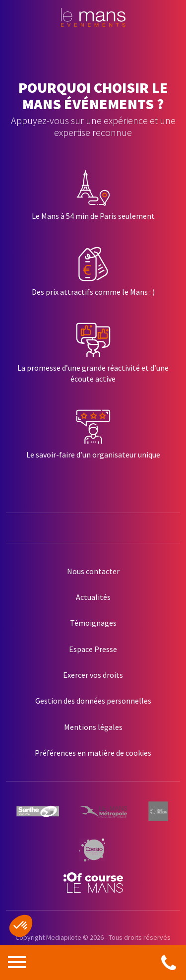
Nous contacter (93, 571)
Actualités (93, 597)
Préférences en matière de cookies (93, 753)
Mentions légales (93, 727)
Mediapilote (64, 937)
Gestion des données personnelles (93, 701)
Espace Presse (93, 649)
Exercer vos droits (93, 675)
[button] (21, 926)
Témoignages (93, 623)
